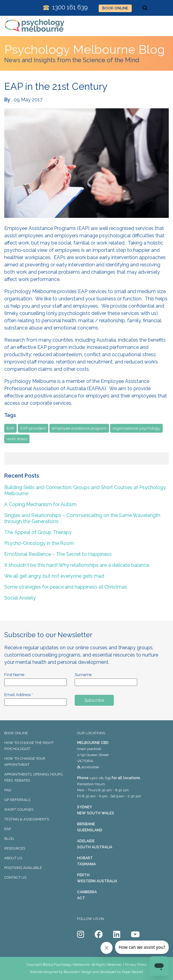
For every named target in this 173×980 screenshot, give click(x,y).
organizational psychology (136, 428)
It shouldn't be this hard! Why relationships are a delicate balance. (77, 565)
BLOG (9, 839)
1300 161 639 (100, 778)
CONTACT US (15, 877)
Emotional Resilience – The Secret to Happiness (58, 554)
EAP (10, 428)
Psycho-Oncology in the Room (39, 543)
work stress (17, 439)
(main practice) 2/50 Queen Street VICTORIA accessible (93, 755)
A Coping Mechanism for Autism (40, 504)
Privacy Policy (136, 965)
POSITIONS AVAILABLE (23, 868)
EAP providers (33, 428)
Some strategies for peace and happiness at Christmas (66, 587)
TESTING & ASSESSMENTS (27, 819)
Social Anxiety (20, 598)
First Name (14, 675)
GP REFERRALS (17, 800)
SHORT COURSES (19, 809)
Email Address (19, 695)
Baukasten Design (78, 972)
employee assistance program (79, 428)
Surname (83, 675)
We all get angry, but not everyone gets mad (54, 576)
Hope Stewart (133, 972)
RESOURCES (15, 848)
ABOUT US (13, 858)
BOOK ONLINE (115, 8)
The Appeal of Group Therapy (38, 532)
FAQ (8, 790)
